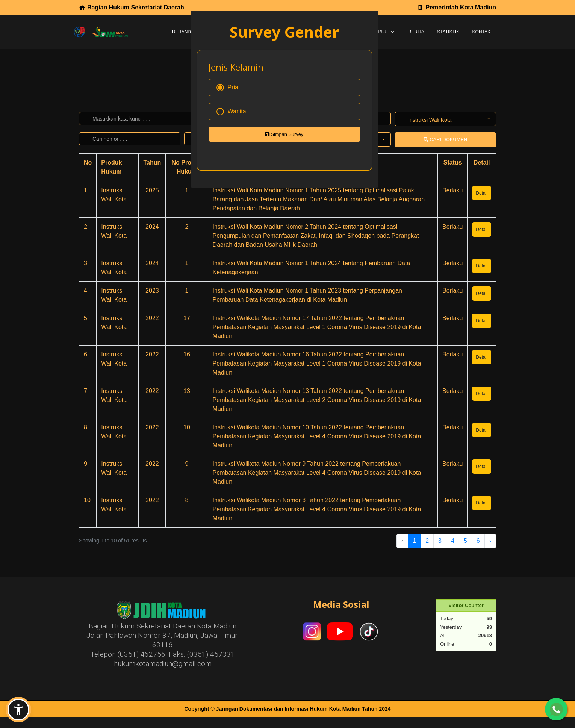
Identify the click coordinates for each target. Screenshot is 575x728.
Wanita (231, 112)
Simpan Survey (284, 134)
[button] (18, 710)
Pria (227, 88)
